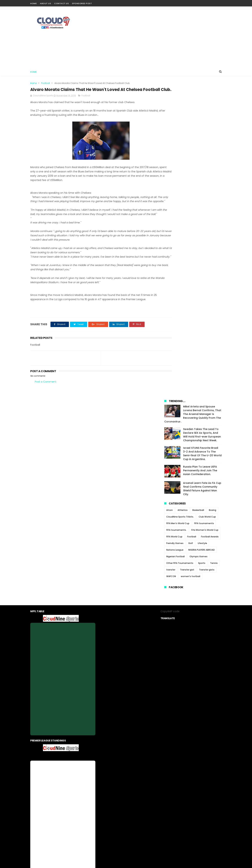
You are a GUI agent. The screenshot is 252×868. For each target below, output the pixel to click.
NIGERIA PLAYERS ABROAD (202, 243)
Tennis (214, 256)
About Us (45, 3)
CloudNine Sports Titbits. (180, 210)
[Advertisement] (157, 37)
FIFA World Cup (174, 230)
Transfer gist (187, 263)
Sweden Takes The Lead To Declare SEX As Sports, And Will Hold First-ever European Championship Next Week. (202, 128)
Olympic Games (198, 249)
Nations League (175, 243)
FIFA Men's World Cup (178, 216)
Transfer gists (207, 263)
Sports (202, 256)
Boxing (213, 203)
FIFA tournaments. (176, 223)
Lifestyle (202, 236)
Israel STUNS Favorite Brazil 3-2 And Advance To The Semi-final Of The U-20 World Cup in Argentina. (202, 147)
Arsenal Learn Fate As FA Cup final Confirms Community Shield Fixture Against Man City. (202, 182)
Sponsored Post (82, 3)
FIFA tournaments (204, 216)
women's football (191, 269)
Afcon (169, 203)
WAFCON (171, 269)
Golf (191, 236)
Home (33, 3)
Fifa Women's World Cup (205, 223)
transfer (171, 263)
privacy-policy (119, 781)
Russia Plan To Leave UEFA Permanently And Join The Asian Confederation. (200, 163)
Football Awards (210, 230)
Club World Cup (207, 210)
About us (102, 781)
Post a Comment (46, 401)
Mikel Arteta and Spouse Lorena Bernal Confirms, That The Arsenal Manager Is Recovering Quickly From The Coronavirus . (193, 107)
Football (46, 83)
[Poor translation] (13, 816)
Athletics (183, 203)
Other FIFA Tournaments (180, 256)
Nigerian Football (175, 249)
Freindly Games (175, 236)
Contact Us (61, 3)
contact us (137, 781)
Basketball (198, 203)
